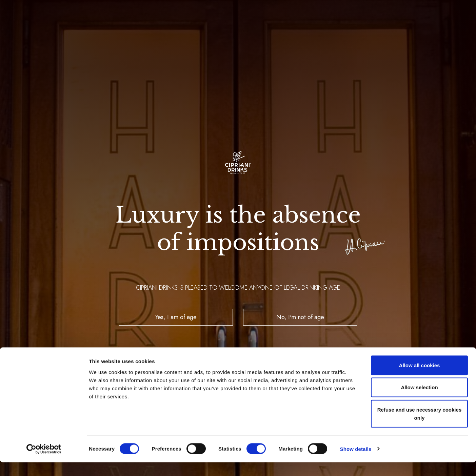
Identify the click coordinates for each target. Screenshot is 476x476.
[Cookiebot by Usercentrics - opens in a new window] (44, 463)
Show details (356, 463)
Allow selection (419, 401)
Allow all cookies (420, 379)
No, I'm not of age (300, 317)
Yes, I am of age (176, 317)
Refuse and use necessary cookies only (419, 427)
